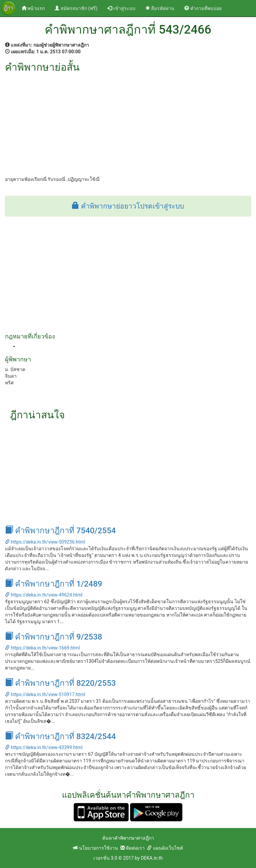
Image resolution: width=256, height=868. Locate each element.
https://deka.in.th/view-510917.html (45, 694)
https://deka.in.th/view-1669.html (42, 648)
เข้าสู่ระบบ (121, 8)
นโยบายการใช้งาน (95, 848)
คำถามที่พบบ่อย (203, 8)
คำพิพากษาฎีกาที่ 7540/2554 (60, 531)
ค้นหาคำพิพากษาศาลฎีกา (128, 838)
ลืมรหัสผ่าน (160, 8)
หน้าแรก (36, 8)
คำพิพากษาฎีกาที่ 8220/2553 (60, 683)
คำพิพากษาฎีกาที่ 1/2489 (54, 584)
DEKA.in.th (152, 858)
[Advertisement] (128, 123)
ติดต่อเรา (132, 848)
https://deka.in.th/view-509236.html (45, 542)
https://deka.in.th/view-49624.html (44, 595)
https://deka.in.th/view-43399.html (44, 747)
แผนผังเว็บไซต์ (165, 848)
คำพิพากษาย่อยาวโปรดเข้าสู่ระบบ (128, 206)
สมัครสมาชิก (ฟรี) (76, 8)
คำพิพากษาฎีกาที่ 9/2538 (54, 637)
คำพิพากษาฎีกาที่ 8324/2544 (60, 736)
